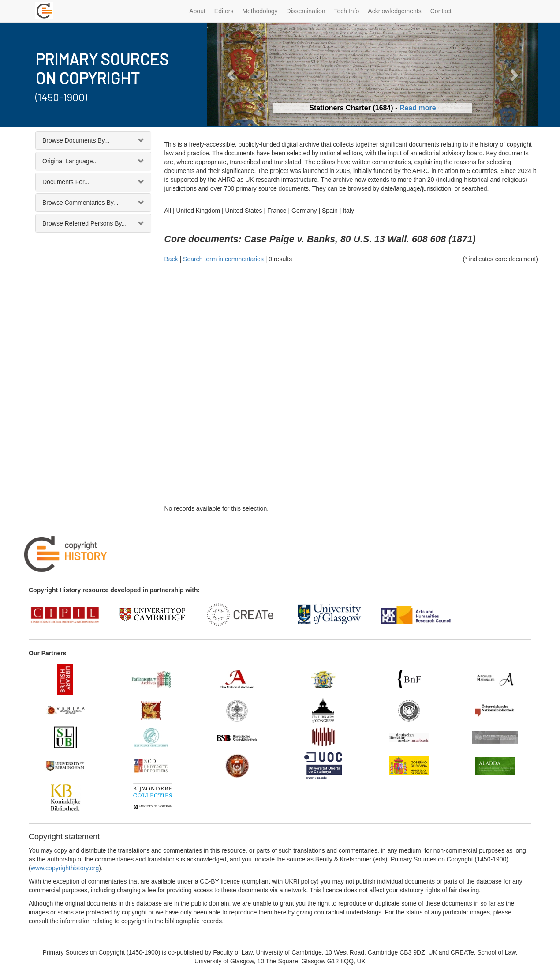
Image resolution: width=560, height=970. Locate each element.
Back (171, 259)
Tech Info (347, 11)
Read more (418, 108)
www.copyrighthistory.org (65, 868)
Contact (441, 11)
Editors (224, 11)
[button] (232, 74)
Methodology (260, 11)
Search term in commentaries (223, 259)
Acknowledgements (394, 11)
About (197, 11)
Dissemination (306, 11)
